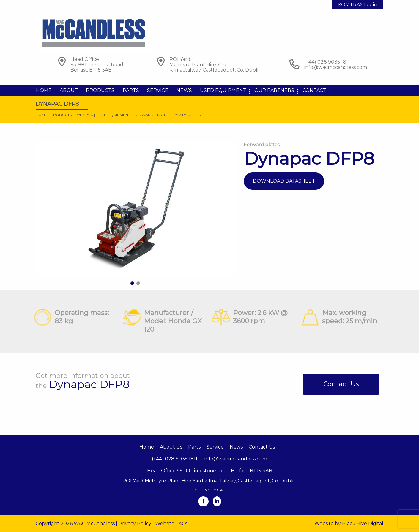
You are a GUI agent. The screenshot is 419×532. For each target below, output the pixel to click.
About (69, 90)
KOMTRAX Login (358, 5)
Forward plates (151, 115)
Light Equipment (113, 115)
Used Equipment (223, 90)
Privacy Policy (135, 524)
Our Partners (274, 90)
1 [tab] (132, 283)
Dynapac (84, 115)
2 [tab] (138, 283)
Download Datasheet (284, 181)
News (184, 90)
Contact (314, 90)
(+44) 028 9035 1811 (175, 459)
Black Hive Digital (363, 524)
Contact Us (341, 384)
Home (44, 90)
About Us (171, 447)
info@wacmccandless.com (336, 67)
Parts (131, 90)
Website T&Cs (171, 524)
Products (100, 90)
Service (158, 90)
